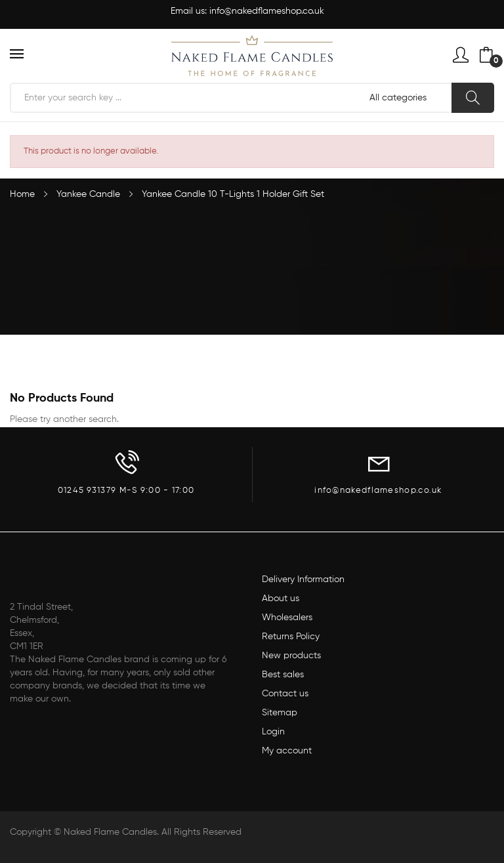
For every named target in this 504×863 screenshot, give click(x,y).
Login (273, 732)
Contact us (285, 694)
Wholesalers (287, 618)
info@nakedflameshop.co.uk (267, 11)
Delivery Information (303, 579)
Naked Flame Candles (110, 832)
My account (287, 751)
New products (291, 656)
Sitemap (280, 713)
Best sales (283, 675)
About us (281, 599)
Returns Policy (291, 637)
